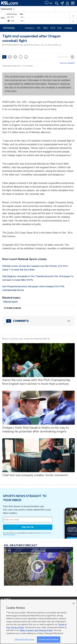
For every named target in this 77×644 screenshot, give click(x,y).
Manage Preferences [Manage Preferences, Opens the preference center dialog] (25, 639)
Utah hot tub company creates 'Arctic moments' (35, 475)
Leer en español (67, 63)
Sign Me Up (28, 527)
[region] (38, 622)
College (68, 28)
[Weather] (49, 3)
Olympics (30, 28)
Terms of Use (46, 533)
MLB (53, 28)
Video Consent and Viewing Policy (36, 630)
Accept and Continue (49, 639)
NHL (60, 28)
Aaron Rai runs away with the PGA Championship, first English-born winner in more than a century (36, 382)
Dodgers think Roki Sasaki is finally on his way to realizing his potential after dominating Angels (36, 430)
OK (74, 603)
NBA (46, 28)
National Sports (10, 302)
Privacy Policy (10, 535)
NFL (39, 28)
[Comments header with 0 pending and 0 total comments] (38, 321)
